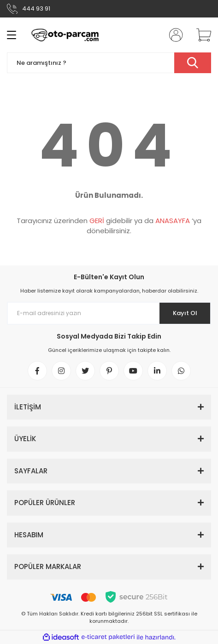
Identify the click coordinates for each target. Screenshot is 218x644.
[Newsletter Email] (109, 313)
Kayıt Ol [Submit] (185, 313)
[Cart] (200, 35)
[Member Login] (173, 35)
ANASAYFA (173, 221)
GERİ (97, 221)
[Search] (109, 63)
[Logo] (65, 35)
